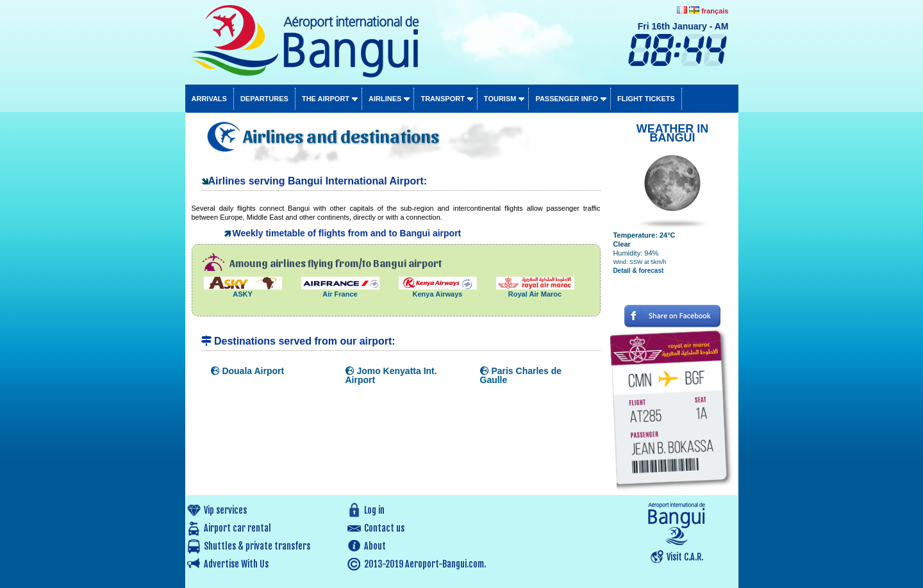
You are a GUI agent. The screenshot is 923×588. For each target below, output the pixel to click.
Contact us (384, 528)
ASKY (243, 290)
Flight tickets (646, 99)
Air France (340, 290)
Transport (442, 99)
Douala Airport (248, 371)
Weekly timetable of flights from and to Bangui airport (347, 233)
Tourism (500, 99)
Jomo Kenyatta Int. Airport (391, 375)
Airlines (385, 99)
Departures (264, 99)
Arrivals (209, 99)
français (715, 11)
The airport (326, 99)
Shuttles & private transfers (257, 546)
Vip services (225, 510)
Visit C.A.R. (685, 557)
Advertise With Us (236, 564)
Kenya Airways (438, 290)
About (375, 546)
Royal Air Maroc (535, 290)
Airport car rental (237, 528)
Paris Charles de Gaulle (521, 375)
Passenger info (567, 99)
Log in (374, 510)
